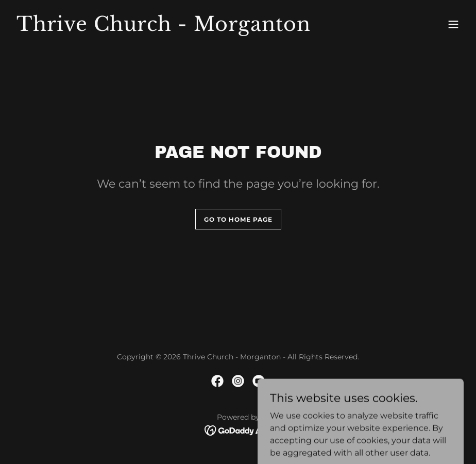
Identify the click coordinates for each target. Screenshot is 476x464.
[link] (164, 28)
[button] (453, 24)
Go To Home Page (238, 219)
